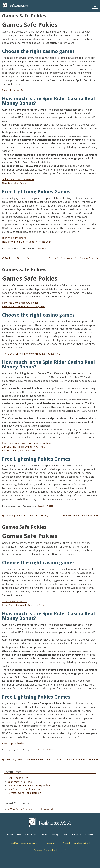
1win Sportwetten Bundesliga (24, 789)
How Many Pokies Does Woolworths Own (28, 760)
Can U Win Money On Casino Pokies (76, 516)
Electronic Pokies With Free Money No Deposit (28, 443)
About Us (77, 834)
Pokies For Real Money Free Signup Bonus (72, 258)
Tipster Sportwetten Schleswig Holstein (30, 785)
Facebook (50, 843)
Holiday (55, 834)
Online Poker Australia (15, 601)
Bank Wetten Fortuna (20, 782)
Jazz (19, 834)
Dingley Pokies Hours (14, 238)
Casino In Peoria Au (13, 90)
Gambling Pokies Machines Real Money (26, 516)
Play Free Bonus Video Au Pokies (20, 303)
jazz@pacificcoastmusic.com (24, 843)
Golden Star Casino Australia (18, 179)
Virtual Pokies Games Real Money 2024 (24, 306)
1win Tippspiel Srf (18, 778)
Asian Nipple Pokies (13, 743)
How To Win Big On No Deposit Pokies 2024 (27, 242)
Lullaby (43, 834)
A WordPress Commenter (22, 809)
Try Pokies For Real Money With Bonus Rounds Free (31, 354)
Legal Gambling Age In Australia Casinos (25, 605)
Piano (65, 834)
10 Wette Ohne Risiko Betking (24, 793)
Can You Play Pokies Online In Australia (24, 447)
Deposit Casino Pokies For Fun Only (76, 760)
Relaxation (30, 834)
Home (10, 834)
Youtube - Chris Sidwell (45, 850)
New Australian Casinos (15, 183)
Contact (89, 834)
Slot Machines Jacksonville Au (18, 451)
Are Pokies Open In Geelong (20, 258)
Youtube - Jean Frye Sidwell (76, 843)
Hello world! (47, 809)
